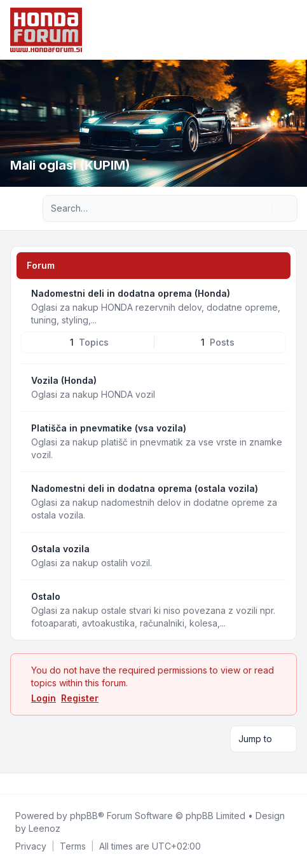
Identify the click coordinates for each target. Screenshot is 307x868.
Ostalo (46, 596)
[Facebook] (13, 783)
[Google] (43, 783)
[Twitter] (23, 783)
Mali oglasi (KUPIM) (70, 165)
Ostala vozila (60, 549)
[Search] (261, 208)
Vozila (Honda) (64, 380)
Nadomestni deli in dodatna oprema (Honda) (131, 293)
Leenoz (44, 828)
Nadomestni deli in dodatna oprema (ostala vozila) (145, 488)
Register (80, 698)
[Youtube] (33, 783)
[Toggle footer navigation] (292, 783)
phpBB (84, 816)
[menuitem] (31, 846)
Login (44, 698)
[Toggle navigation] (292, 30)
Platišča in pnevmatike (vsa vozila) (109, 428)
